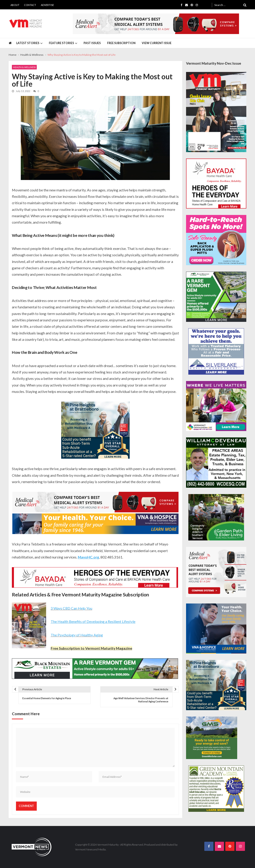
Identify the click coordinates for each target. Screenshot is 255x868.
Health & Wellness (24, 67)
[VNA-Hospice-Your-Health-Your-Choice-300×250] (216, 629)
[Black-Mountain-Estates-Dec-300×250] (216, 297)
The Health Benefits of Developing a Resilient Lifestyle (93, 621)
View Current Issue (157, 43)
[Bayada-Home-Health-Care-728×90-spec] (95, 577)
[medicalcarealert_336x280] (216, 572)
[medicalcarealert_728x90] (156, 24)
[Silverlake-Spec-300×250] (216, 351)
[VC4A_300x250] (216, 406)
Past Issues (92, 43)
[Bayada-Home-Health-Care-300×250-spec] (216, 184)
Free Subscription (121, 43)
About (15, 5)
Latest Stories (28, 43)
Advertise (47, 5)
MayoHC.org (88, 557)
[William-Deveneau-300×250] (216, 463)
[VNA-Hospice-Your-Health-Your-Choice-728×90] (95, 524)
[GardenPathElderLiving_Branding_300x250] (216, 517)
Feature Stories (61, 43)
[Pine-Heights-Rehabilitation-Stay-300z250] (95, 430)
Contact (30, 5)
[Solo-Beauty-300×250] (216, 240)
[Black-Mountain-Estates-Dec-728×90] (95, 669)
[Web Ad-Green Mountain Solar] (212, 738)
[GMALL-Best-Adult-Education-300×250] (216, 789)
